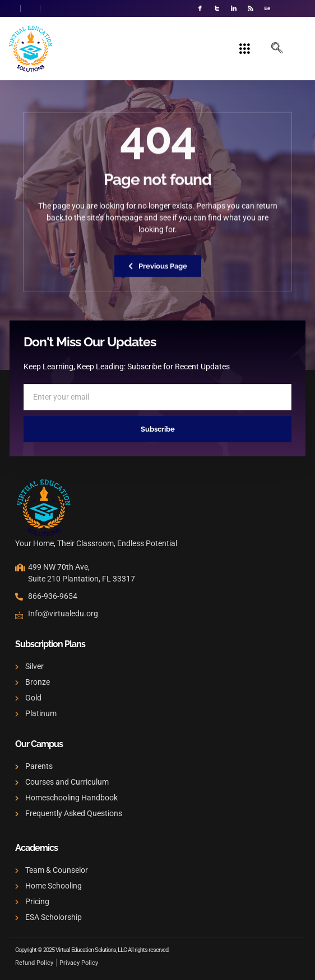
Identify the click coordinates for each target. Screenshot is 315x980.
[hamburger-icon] (245, 49)
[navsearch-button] (277, 49)
